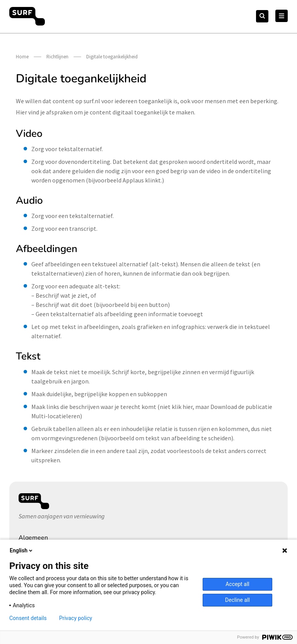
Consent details (28, 618)
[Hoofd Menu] (282, 16)
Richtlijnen (57, 57)
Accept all (237, 584)
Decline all (237, 600)
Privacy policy (76, 618)
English (22, 550)
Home (22, 57)
